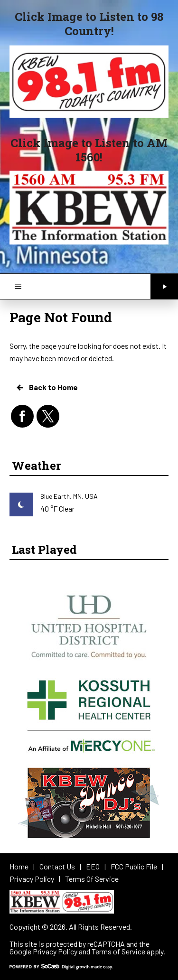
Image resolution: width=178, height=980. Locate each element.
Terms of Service (118, 951)
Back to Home (47, 387)
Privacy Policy (55, 951)
